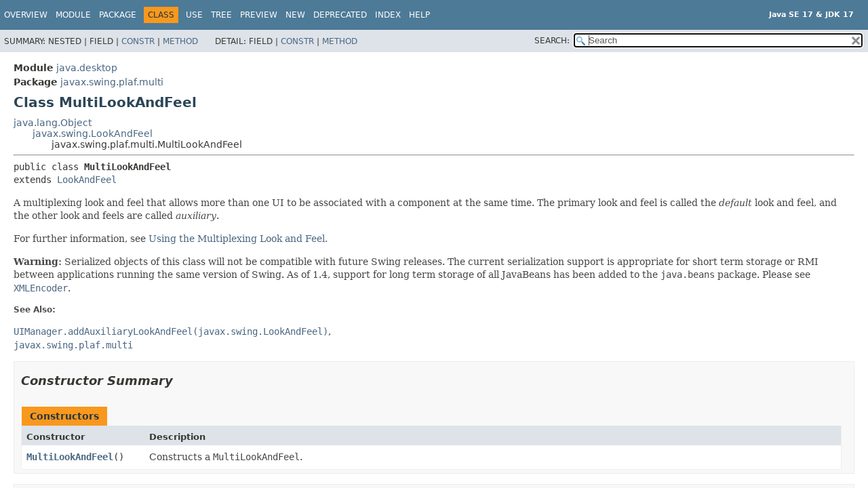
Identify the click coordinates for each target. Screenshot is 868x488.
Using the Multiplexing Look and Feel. (238, 239)
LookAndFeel (87, 180)
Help (419, 15)
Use (194, 15)
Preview (259, 15)
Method (180, 41)
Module (73, 15)
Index (388, 15)
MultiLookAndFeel (70, 457)
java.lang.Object (53, 123)
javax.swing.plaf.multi (112, 82)
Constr (138, 41)
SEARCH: (552, 41)
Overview (26, 15)
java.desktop (87, 68)
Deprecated (340, 15)
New (295, 15)
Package (118, 15)
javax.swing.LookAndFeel (93, 134)
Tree (221, 15)
